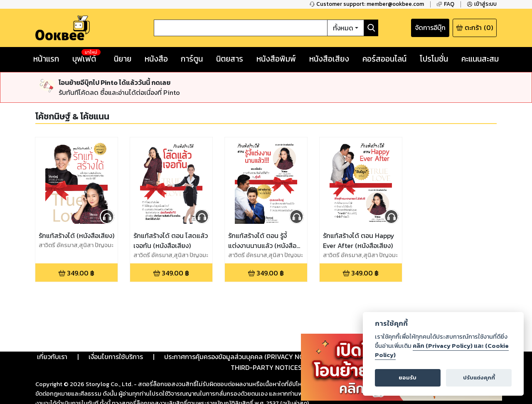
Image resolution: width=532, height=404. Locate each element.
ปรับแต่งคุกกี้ (479, 378)
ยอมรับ (408, 378)
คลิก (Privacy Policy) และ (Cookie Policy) (442, 350)
